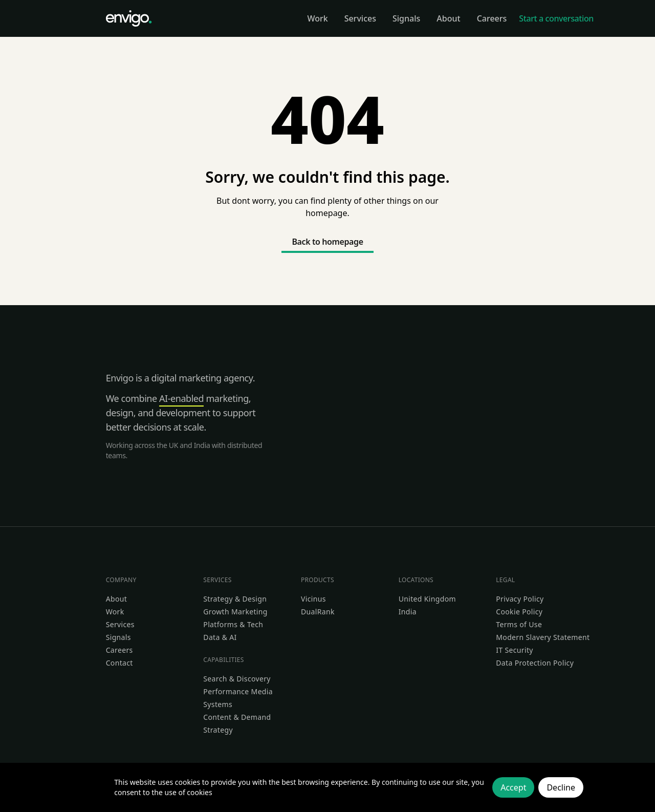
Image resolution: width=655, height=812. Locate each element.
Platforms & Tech (233, 624)
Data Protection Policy (535, 663)
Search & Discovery (237, 679)
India (408, 612)
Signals (118, 637)
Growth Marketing (235, 612)
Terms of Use (519, 624)
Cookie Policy (519, 612)
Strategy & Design (235, 599)
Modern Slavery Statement (543, 637)
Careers (119, 650)
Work (115, 612)
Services (120, 624)
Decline (561, 787)
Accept (513, 787)
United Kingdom (427, 599)
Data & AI (220, 637)
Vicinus (313, 599)
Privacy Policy (520, 599)
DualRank (318, 612)
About (116, 599)
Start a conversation (556, 18)
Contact (119, 663)
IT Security (515, 650)
